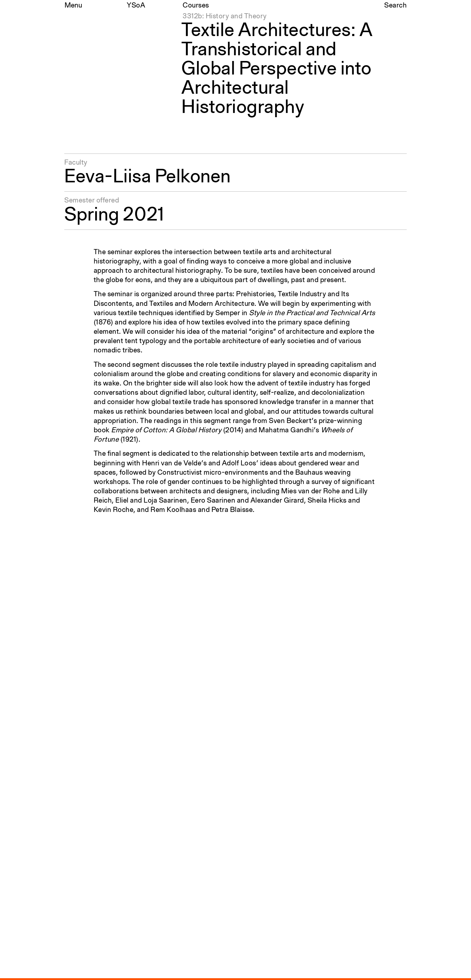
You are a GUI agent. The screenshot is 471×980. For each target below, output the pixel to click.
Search (395, 6)
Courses (196, 6)
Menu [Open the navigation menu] (73, 6)
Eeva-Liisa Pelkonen (147, 177)
